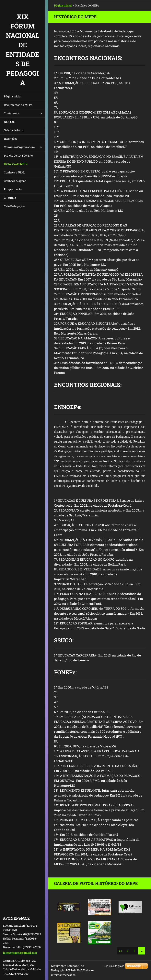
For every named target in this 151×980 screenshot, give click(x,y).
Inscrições (11, 139)
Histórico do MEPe (16, 164)
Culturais (10, 198)
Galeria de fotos (14, 130)
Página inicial (13, 96)
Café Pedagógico (14, 206)
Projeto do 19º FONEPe (18, 155)
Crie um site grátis (114, 966)
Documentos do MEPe (18, 105)
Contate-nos (12, 113)
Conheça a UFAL (14, 172)
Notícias (9, 122)
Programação (13, 189)
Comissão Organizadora (19, 147)
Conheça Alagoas (15, 181)
